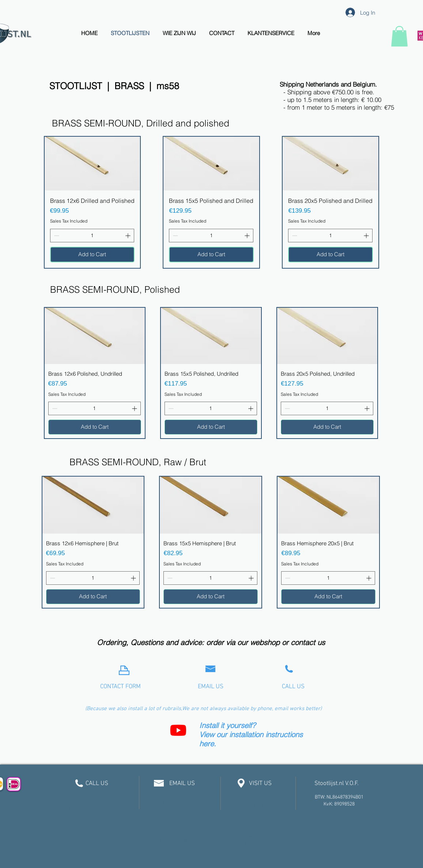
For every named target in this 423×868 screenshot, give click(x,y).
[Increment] (129, 236)
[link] (399, 36)
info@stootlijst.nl (180, 802)
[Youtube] (178, 730)
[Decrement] (56, 236)
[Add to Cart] (92, 255)
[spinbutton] (92, 236)
